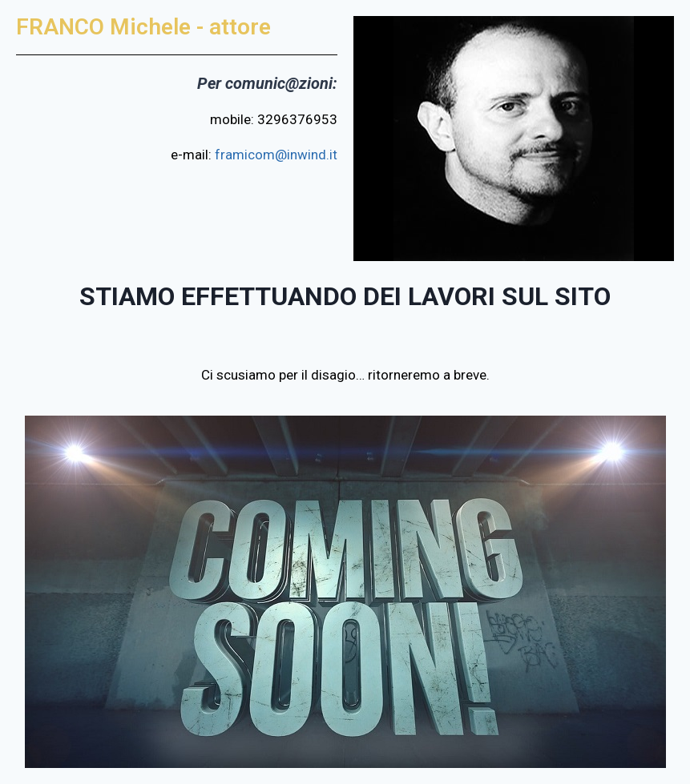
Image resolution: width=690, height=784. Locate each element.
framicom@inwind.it (276, 155)
